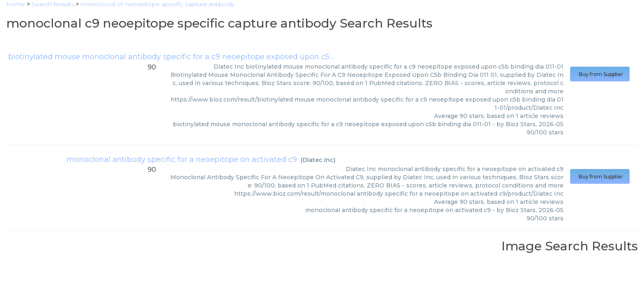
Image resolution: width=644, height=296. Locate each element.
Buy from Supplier (600, 74)
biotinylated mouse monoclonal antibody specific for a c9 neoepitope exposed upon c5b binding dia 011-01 (205, 57)
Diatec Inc (318, 160)
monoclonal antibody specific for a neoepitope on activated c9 (182, 160)
